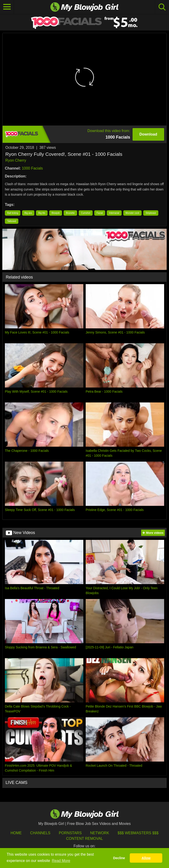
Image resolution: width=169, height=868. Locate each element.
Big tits (42, 213)
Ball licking (13, 213)
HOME (16, 833)
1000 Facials (32, 168)
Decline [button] (119, 858)
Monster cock (132, 213)
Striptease (151, 213)
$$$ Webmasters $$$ (138, 833)
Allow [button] (146, 858)
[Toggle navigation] (7, 7)
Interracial (114, 213)
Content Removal (85, 839)
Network (100, 833)
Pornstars (70, 833)
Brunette (70, 213)
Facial (100, 213)
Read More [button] (61, 861)
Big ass (28, 213)
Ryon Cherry (16, 160)
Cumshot (86, 213)
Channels (40, 833)
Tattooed (12, 221)
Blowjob (56, 213)
